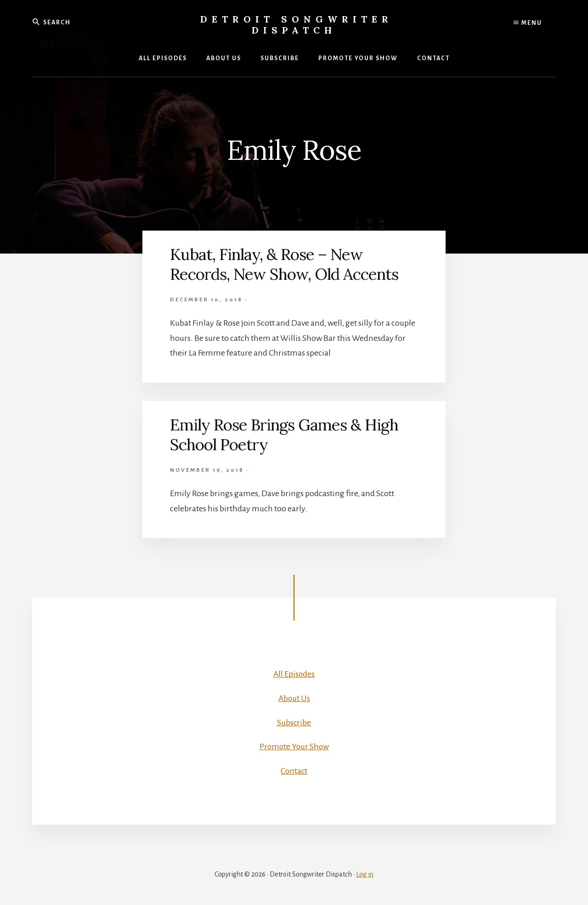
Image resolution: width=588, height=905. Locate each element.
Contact (294, 770)
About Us (294, 698)
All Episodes (294, 674)
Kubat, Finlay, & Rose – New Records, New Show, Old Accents (290, 264)
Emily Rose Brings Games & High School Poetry (288, 434)
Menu (528, 23)
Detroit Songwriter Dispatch (297, 25)
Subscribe (294, 722)
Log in (365, 874)
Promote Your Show (294, 747)
